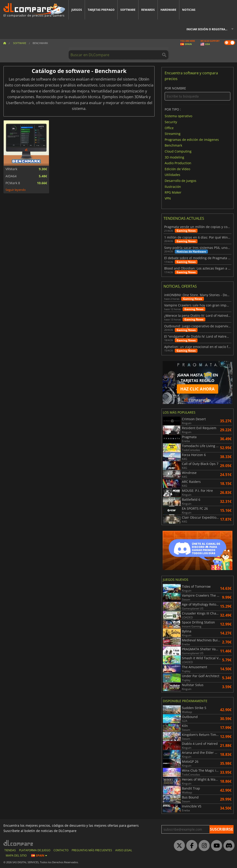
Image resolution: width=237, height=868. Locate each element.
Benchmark (173, 145)
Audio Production (178, 163)
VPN (168, 198)
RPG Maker (173, 192)
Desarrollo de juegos (181, 181)
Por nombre (197, 93)
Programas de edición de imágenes (192, 139)
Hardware (168, 10)
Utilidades (172, 175)
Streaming (173, 134)
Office (169, 128)
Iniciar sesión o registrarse (208, 29)
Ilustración (173, 186)
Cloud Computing (178, 151)
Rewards (148, 10)
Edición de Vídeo (177, 169)
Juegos (77, 10)
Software (128, 10)
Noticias (189, 10)
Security (171, 122)
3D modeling (174, 157)
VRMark (11, 169)
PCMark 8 (13, 183)
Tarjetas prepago (101, 10)
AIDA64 (11, 176)
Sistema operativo (178, 116)
